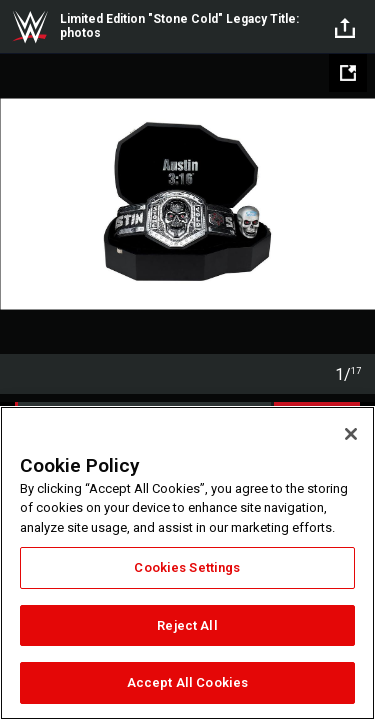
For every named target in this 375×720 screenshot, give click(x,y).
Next (357, 204)
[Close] (351, 434)
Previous (17, 204)
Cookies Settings (187, 567)
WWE (30, 27)
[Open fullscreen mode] (348, 73)
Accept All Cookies (187, 682)
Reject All (187, 625)
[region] (187, 563)
